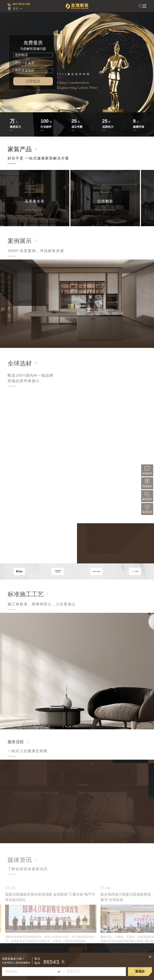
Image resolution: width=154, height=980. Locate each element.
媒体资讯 (20, 860)
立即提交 (33, 81)
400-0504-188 (21, 4)
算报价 (140, 971)
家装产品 (20, 149)
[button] (74, 108)
